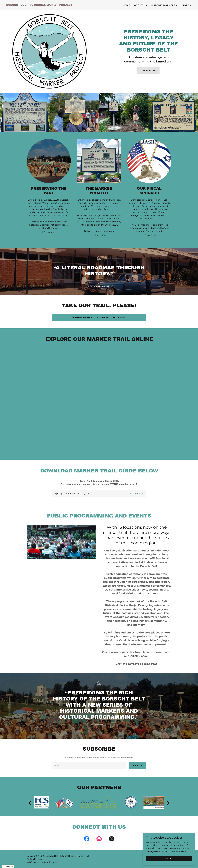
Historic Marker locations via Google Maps (99, 317)
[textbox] (89, 766)
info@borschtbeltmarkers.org (42, 862)
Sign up (138, 766)
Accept (169, 859)
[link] (39, 5)
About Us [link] (140, 5)
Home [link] (126, 5)
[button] (164, 5)
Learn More (148, 70)
